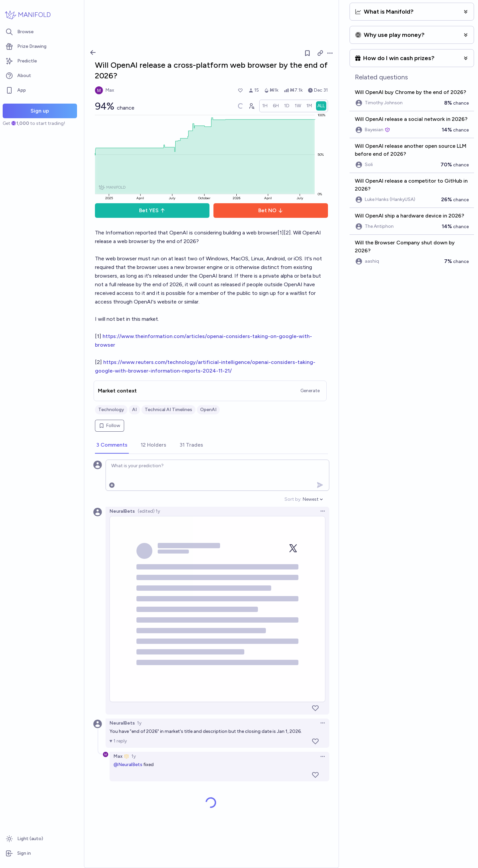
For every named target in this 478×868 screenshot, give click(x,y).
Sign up (40, 111)
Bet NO (271, 210)
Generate (310, 391)
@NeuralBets (128, 765)
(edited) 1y (149, 511)
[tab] (112, 445)
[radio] (265, 106)
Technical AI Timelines (168, 410)
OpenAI (208, 410)
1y (139, 723)
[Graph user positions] (251, 106)
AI (134, 410)
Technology (111, 410)
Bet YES (152, 210)
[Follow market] (307, 53)
